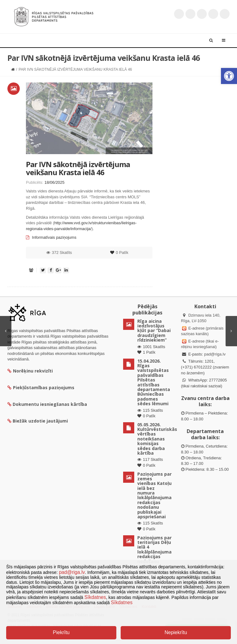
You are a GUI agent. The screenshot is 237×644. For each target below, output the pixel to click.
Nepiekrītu (176, 632)
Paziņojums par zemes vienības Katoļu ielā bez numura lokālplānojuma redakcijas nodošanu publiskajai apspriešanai (154, 495)
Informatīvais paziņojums (51, 237)
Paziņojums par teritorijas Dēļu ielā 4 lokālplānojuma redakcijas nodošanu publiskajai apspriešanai (154, 554)
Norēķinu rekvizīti (30, 371)
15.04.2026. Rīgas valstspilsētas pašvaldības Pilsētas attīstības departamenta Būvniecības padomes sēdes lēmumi (154, 382)
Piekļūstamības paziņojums (41, 387)
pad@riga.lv (215, 354)
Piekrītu (61, 632)
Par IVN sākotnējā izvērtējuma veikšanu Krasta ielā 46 (78, 168)
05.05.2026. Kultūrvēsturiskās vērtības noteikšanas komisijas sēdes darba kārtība (157, 439)
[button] (229, 76)
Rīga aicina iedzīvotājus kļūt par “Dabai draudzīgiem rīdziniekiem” (154, 331)
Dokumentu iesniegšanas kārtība (50, 404)
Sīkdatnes (95, 597)
